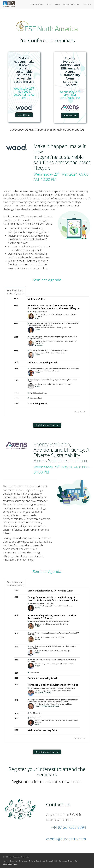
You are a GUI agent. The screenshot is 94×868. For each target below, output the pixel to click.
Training (32, 861)
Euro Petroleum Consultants (19, 857)
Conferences (23, 861)
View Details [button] (24, 115)
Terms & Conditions (10, 864)
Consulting (13, 861)
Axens (57, 4)
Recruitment (41, 861)
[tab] (16, 292)
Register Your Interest (71, 4)
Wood (49, 4)
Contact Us (87, 4)
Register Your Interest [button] (47, 425)
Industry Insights (52, 861)
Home (5, 861)
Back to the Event (37, 4)
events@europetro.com (66, 839)
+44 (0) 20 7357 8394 (68, 827)
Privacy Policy (73, 861)
